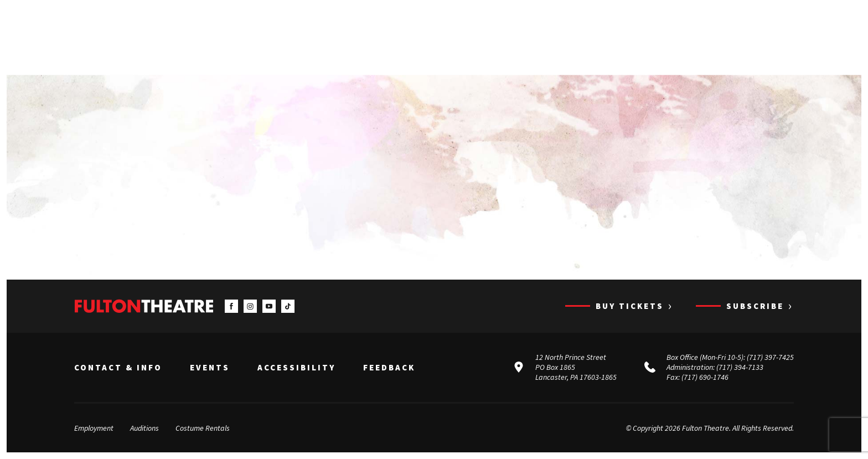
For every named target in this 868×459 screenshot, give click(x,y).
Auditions (144, 428)
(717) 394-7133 (740, 367)
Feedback (389, 367)
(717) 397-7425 (770, 357)
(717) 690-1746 (705, 377)
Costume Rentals (203, 428)
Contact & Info (118, 367)
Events (210, 367)
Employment (94, 428)
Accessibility (296, 367)
